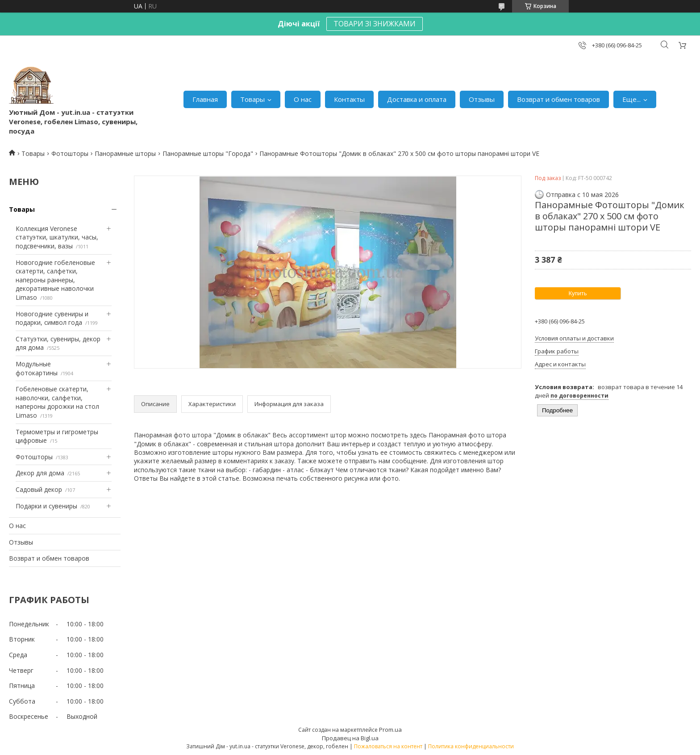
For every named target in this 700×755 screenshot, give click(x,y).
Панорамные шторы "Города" (208, 153)
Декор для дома (40, 473)
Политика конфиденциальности (471, 746)
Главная (205, 99)
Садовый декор (39, 489)
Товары (252, 99)
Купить (577, 293)
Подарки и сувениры (46, 506)
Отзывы (482, 99)
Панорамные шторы (125, 153)
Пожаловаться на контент (388, 746)
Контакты (349, 99)
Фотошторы (70, 153)
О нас (303, 99)
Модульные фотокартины (37, 368)
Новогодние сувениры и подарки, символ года (52, 318)
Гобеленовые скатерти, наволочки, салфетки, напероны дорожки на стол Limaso (57, 402)
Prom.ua (390, 730)
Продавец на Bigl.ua (350, 738)
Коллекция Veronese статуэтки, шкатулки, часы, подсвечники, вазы (57, 237)
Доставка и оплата (417, 99)
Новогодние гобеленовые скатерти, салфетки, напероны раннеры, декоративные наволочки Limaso (55, 280)
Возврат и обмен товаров (558, 99)
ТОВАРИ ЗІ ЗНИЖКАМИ (375, 24)
